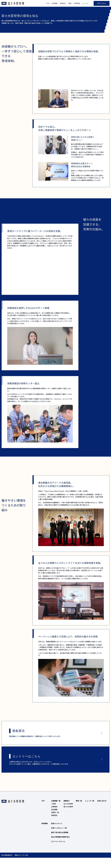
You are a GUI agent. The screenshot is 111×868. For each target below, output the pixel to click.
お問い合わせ (102, 3)
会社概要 (54, 819)
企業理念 (54, 816)
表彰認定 (54, 825)
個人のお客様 (68, 816)
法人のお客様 (68, 814)
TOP (48, 3)
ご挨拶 (53, 814)
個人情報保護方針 (7, 865)
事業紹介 (63, 3)
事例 (70, 3)
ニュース (85, 3)
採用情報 (77, 3)
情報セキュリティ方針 (21, 865)
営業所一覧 (55, 822)
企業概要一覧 (56, 811)
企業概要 (55, 3)
